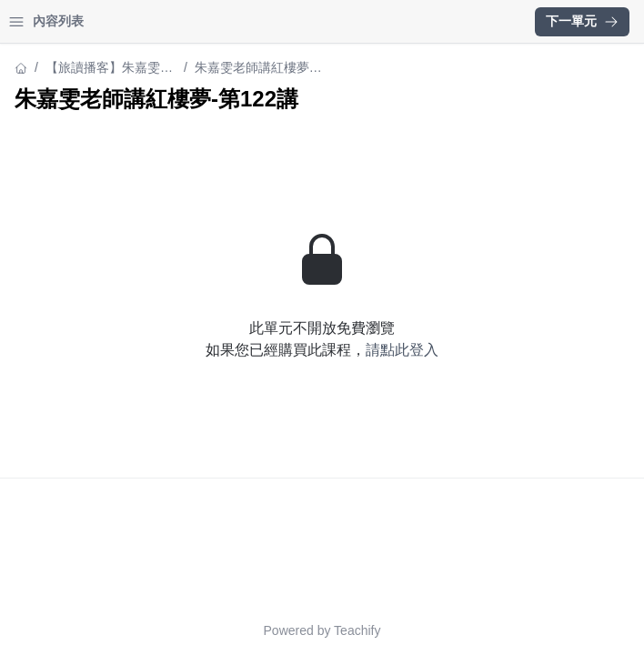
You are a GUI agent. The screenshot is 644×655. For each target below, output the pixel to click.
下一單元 (582, 21)
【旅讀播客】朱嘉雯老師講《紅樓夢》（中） (109, 69)
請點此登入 (402, 350)
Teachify (357, 630)
